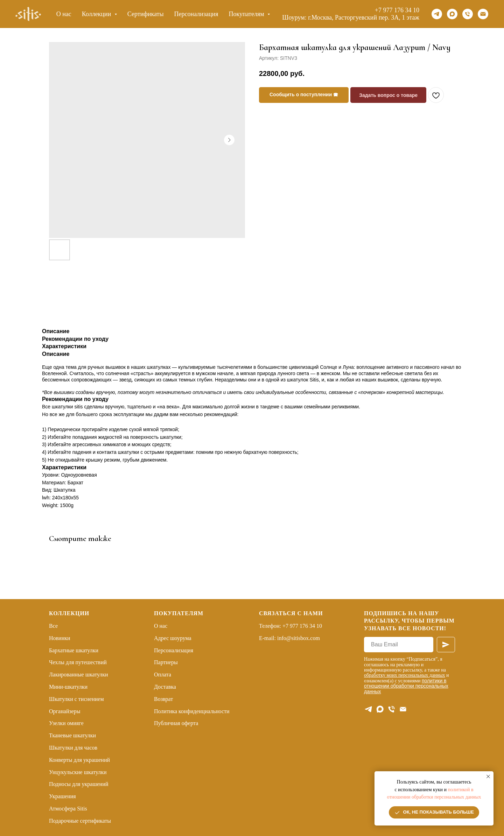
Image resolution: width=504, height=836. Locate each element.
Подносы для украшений (79, 784)
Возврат (163, 699)
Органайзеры (65, 711)
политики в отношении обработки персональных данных (406, 686)
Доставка (165, 687)
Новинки (60, 638)
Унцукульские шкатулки (78, 772)
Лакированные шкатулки (79, 675)
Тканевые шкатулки (72, 735)
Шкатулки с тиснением (76, 699)
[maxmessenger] (452, 14)
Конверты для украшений (79, 760)
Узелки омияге (66, 723)
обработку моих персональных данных (405, 675)
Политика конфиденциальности (192, 711)
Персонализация (196, 14)
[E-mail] (403, 709)
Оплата (163, 675)
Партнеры (166, 662)
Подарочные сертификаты (80, 821)
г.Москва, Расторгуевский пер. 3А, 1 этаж (364, 17)
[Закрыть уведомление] (488, 777)
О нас (64, 14)
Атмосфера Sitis (68, 809)
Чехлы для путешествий (78, 662)
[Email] (483, 14)
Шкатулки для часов (73, 748)
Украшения (62, 796)
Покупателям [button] (247, 14)
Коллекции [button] (97, 14)
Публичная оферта (176, 723)
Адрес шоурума (173, 638)
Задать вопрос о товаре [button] (388, 95)
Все (53, 626)
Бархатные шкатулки (74, 650)
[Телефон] (468, 14)
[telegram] (437, 14)
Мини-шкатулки (68, 687)
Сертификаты (146, 14)
